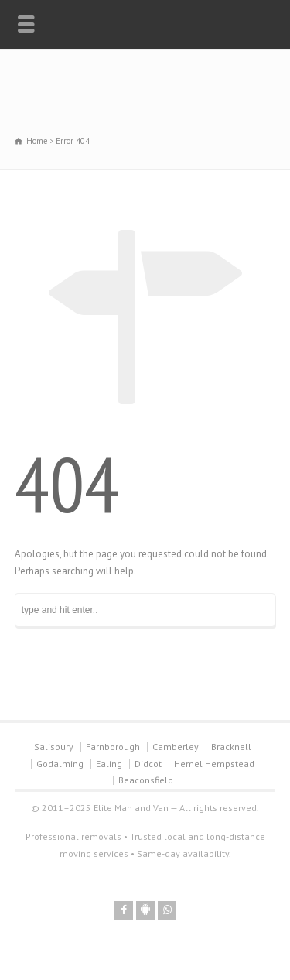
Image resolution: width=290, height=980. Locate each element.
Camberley (176, 747)
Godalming (60, 764)
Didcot (148, 764)
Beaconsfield (146, 780)
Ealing (109, 764)
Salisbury (54, 747)
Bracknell (231, 747)
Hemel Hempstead (214, 764)
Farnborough (113, 747)
